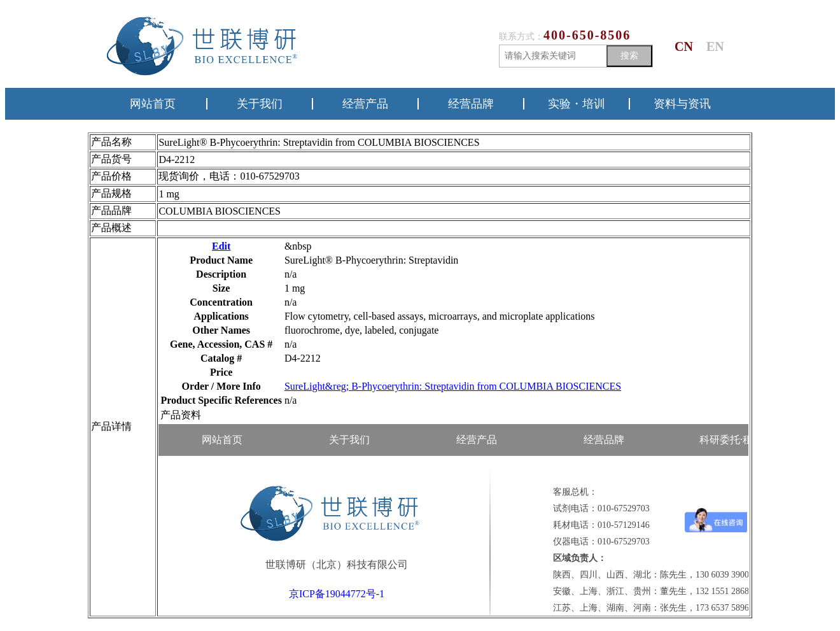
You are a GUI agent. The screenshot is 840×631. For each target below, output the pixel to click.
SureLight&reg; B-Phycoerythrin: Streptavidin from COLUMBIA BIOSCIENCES (453, 386)
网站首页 (153, 104)
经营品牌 (471, 104)
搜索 (629, 55)
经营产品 (365, 104)
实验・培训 (577, 104)
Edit (221, 246)
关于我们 (260, 104)
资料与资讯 (682, 104)
